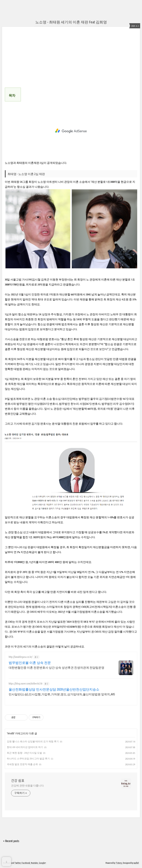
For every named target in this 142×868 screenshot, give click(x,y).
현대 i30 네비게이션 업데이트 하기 (25, 747)
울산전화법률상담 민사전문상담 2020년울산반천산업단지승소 (54, 689)
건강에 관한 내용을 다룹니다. (28, 786)
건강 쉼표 (18, 781)
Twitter (18, 863)
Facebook (26, 863)
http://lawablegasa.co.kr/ (21, 657)
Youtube (34, 863)
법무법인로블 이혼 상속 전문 (30, 663)
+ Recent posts (11, 841)
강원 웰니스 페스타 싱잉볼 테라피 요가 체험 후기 (33, 741)
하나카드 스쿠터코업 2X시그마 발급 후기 (28, 758)
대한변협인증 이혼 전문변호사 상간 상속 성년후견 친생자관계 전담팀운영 (56, 668)
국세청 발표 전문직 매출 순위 (22, 764)
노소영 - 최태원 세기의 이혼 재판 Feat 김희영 (71, 22)
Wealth (11, 733)
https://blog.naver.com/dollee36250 (26, 684)
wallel (136, 863)
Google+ (42, 863)
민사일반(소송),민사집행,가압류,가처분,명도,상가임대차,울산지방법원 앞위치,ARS (62, 694)
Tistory (119, 863)
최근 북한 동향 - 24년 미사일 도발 (24, 753)
